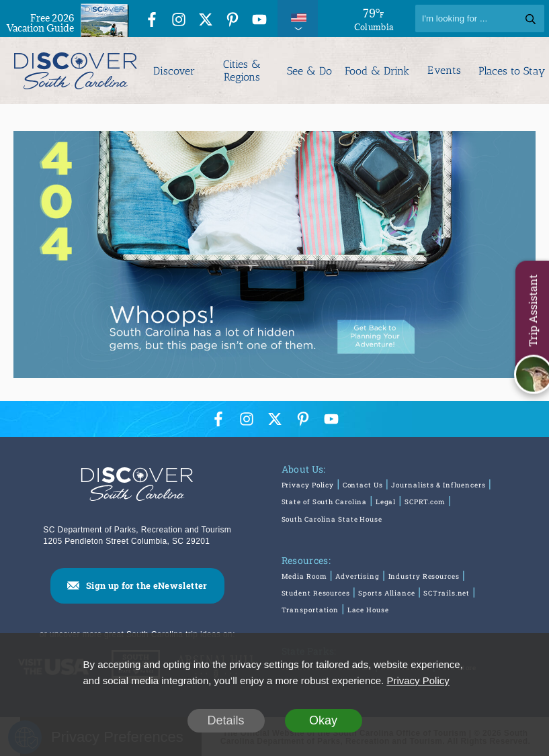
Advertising (357, 576)
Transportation (310, 610)
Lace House (368, 610)
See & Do (309, 71)
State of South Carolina (325, 503)
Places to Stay (512, 71)
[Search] (480, 18)
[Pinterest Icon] (233, 20)
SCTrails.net (447, 593)
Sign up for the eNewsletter (147, 585)
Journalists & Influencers (438, 486)
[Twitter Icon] (206, 20)
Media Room (304, 576)
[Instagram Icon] (179, 20)
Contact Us (363, 486)
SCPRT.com (425, 503)
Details (225, 720)
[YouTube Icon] (259, 20)
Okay (323, 720)
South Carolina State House (332, 519)
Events (444, 70)
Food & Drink (377, 71)
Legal (386, 503)
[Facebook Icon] (152, 20)
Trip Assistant (533, 311)
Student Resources (316, 593)
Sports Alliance (387, 593)
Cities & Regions (242, 70)
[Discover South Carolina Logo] (74, 70)
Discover (174, 71)
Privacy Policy (308, 486)
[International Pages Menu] (298, 18)
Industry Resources (423, 576)
